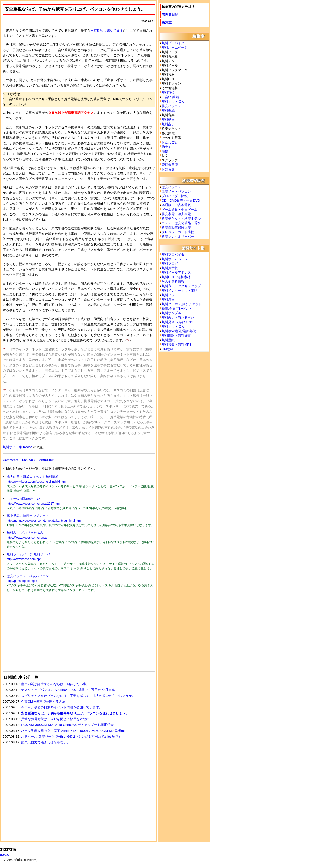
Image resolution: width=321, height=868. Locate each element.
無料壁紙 (168, 111)
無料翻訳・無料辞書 (176, 336)
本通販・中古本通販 (176, 205)
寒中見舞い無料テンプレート (28, 516)
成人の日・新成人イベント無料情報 (33, 477)
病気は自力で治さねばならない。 (45, 742)
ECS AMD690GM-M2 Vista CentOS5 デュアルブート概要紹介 (67, 725)
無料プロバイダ (173, 43)
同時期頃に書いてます (107, 30)
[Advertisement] (40, 635)
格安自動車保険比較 (176, 228)
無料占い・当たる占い (178, 318)
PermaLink (45, 460)
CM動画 (168, 349)
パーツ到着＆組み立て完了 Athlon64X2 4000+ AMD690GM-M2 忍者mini (74, 731)
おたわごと (170, 142)
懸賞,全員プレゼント (177, 308)
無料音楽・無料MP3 (176, 345)
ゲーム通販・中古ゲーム (180, 210)
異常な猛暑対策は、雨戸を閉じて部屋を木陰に (55, 719)
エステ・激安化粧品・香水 (181, 223)
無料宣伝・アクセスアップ (181, 286)
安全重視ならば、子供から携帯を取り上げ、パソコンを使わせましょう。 (75, 713)
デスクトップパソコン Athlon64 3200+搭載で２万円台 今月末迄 (68, 690)
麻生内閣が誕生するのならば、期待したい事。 (55, 684)
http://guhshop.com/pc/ (22, 581)
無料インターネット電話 (180, 290)
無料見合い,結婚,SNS (177, 322)
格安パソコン (171, 106)
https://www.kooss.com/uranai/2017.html (33, 504)
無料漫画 (168, 299)
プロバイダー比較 (175, 196)
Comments (10, 460)
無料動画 (168, 120)
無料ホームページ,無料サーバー (30, 554)
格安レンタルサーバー (178, 237)
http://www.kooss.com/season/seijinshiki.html (36, 482)
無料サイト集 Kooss (17, 447)
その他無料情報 (173, 281)
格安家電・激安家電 (176, 214)
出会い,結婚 (170, 97)
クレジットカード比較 (178, 232)
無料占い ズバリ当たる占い (27, 533)
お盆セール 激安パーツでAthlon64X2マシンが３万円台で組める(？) (70, 737)
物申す (167, 147)
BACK (4, 855)
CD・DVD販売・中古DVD (181, 201)
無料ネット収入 (173, 102)
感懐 (165, 151)
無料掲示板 (170, 268)
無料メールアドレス (176, 272)
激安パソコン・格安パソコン (28, 576)
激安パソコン (171, 187)
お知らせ (168, 169)
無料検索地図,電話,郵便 (179, 331)
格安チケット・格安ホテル (181, 219)
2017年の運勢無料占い (23, 499)
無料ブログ (170, 263)
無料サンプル (171, 313)
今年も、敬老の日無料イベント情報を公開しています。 (62, 707)
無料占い (168, 124)
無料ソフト (170, 295)
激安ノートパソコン (176, 192)
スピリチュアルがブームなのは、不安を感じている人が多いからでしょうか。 (78, 696)
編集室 (167, 22)
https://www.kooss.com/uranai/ (27, 538)
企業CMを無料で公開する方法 (43, 702)
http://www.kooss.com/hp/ (24, 559)
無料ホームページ (175, 47)
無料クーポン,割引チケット (182, 304)
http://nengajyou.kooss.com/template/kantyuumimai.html (44, 521)
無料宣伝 (168, 93)
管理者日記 (170, 14)
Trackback (27, 460)
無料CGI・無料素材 (176, 277)
